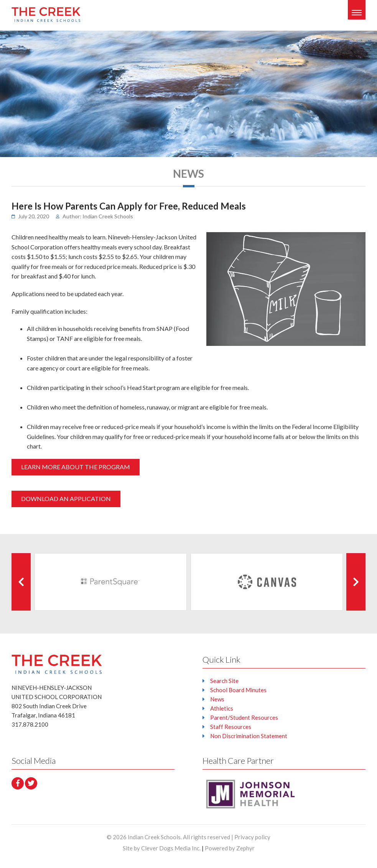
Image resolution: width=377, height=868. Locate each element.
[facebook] (18, 783)
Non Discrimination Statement (249, 736)
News (217, 699)
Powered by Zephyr (230, 848)
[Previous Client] (21, 582)
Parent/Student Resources (244, 717)
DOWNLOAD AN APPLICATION (66, 499)
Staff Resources (231, 727)
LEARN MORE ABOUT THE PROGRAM (76, 467)
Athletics (222, 708)
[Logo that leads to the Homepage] (57, 664)
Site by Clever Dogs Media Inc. (162, 848)
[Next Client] (356, 582)
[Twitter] (31, 783)
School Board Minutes (238, 690)
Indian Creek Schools (154, 837)
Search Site (224, 681)
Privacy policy (252, 837)
